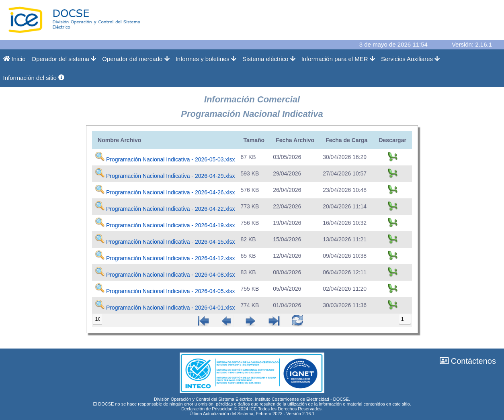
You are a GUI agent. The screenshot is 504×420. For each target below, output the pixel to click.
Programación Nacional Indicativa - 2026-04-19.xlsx (171, 225)
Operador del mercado (136, 59)
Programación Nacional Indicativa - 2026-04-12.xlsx (171, 258)
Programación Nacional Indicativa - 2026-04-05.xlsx (171, 291)
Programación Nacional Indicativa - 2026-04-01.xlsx (171, 308)
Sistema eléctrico (269, 59)
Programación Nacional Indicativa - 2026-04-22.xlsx (171, 209)
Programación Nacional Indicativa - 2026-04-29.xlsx (171, 176)
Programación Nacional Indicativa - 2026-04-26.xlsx (171, 192)
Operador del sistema (64, 59)
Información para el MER (338, 59)
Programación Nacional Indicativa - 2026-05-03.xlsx (171, 159)
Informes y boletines (206, 59)
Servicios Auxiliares (411, 59)
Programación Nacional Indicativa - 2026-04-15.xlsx (171, 242)
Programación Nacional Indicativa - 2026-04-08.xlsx (171, 275)
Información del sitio (34, 78)
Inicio (14, 59)
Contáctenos (468, 361)
